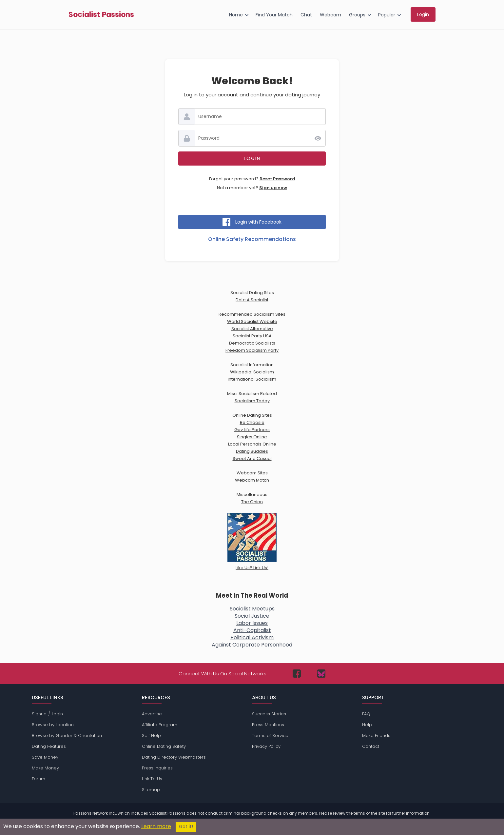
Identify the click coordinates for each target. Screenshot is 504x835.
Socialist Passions (101, 15)
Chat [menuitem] (306, 15)
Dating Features (49, 746)
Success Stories (269, 714)
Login (57, 714)
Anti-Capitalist (252, 630)
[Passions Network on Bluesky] (321, 674)
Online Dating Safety (164, 746)
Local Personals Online (252, 444)
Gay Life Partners (252, 430)
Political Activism (252, 637)
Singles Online (252, 437)
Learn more (156, 826)
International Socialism (252, 379)
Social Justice (252, 616)
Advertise (152, 714)
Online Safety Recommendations (252, 239)
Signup (39, 714)
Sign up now (273, 188)
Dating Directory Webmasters (174, 757)
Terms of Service (270, 736)
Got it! (186, 827)
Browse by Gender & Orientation (67, 736)
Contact (371, 746)
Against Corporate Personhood (252, 645)
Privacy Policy (266, 746)
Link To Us (152, 779)
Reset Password (277, 179)
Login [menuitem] (423, 14)
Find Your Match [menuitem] (274, 15)
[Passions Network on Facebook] (297, 674)
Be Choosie (252, 422)
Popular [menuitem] (387, 15)
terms (359, 813)
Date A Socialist (252, 300)
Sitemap (151, 790)
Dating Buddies (252, 451)
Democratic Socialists (252, 343)
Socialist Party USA (252, 336)
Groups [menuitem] (357, 15)
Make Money (45, 768)
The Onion (252, 502)
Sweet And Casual (252, 458)
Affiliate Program (160, 725)
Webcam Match (252, 480)
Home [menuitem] (236, 15)
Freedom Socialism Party (252, 350)
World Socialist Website (252, 321)
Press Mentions (268, 725)
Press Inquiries (157, 768)
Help (367, 725)
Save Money (45, 757)
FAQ (366, 714)
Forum (39, 779)
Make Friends (376, 736)
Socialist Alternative (252, 329)
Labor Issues (252, 623)
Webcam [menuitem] (330, 15)
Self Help (151, 736)
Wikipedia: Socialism (252, 372)
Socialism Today (252, 401)
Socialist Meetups (252, 609)
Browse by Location (53, 725)
